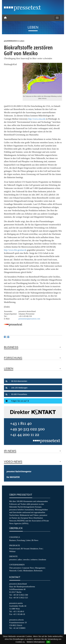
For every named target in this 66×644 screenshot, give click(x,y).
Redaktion (34, 549)
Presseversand (15, 549)
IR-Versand (25, 549)
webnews (34, 560)
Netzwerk (13, 571)
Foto (41, 549)
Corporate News (28, 568)
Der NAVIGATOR (13, 477)
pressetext (13, 560)
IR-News (35, 540)
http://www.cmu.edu (37, 119)
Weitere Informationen (36, 642)
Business (13, 540)
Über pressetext (15, 568)
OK (48, 642)
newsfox (26, 560)
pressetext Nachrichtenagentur (19, 471)
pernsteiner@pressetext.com (29, 319)
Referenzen (38, 571)
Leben (28, 540)
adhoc (20, 560)
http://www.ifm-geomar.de (15, 250)
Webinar (12, 551)
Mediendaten (28, 571)
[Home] (5, 18)
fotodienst (42, 560)
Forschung (21, 540)
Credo (20, 571)
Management (40, 568)
